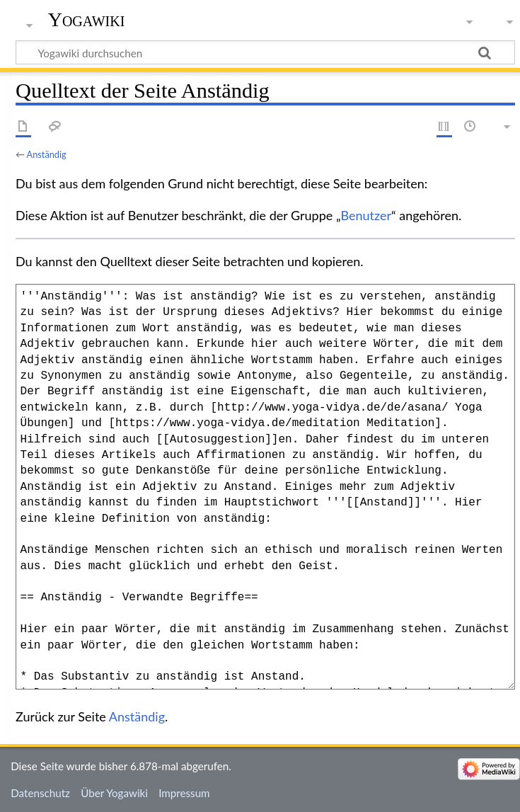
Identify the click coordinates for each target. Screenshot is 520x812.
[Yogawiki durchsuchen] (265, 52)
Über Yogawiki (114, 793)
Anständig (47, 154)
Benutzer (366, 215)
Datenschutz (40, 793)
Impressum (184, 793)
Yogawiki (87, 19)
